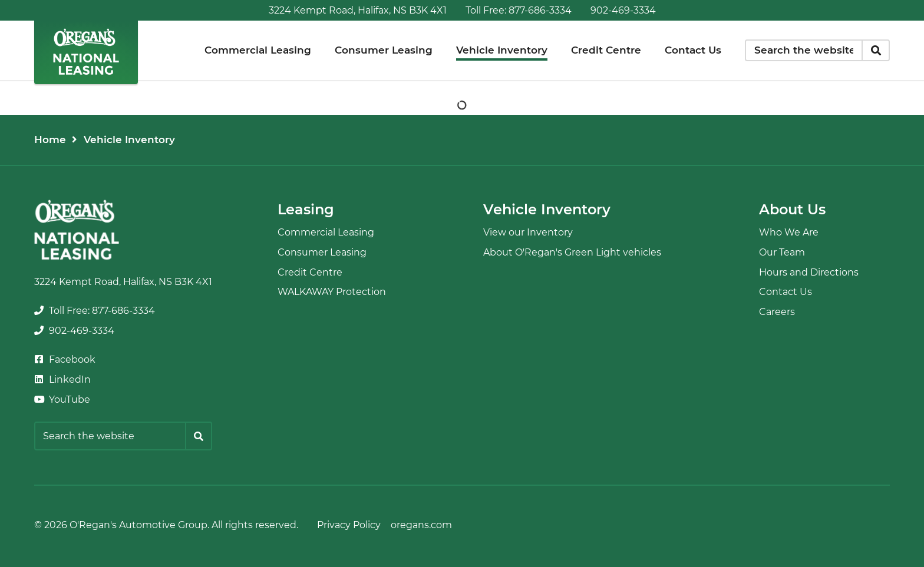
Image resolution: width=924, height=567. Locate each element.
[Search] (876, 51)
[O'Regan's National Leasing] (86, 52)
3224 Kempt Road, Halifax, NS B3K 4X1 (358, 10)
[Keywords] (804, 51)
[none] (519, 10)
